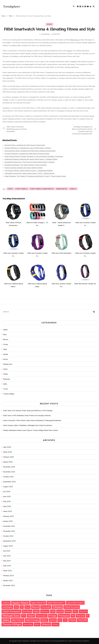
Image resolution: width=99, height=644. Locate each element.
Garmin (6, 354)
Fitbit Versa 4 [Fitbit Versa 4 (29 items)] (45, 611)
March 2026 (7, 452)
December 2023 (9, 586)
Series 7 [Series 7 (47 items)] (44, 620)
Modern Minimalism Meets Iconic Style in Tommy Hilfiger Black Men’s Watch (31, 430)
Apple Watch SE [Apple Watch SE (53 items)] (38, 603)
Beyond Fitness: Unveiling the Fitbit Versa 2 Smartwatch (25, 145)
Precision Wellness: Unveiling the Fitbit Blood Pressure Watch (27, 154)
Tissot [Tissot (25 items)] (65, 620)
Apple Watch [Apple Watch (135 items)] (20, 603)
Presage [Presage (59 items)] (53, 616)
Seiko (5, 384)
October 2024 (8, 536)
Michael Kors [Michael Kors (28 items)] (83, 611)
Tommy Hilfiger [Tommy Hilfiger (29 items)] (28, 624)
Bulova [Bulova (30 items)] (27, 607)
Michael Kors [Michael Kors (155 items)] (11, 616)
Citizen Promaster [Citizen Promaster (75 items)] (11, 611)
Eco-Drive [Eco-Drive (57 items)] (27, 611)
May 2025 (7, 501)
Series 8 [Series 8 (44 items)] (53, 620)
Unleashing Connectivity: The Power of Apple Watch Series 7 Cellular (29, 162)
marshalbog (45, 34)
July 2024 (7, 551)
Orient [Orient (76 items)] (31, 616)
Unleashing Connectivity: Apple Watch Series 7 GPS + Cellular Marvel (30, 173)
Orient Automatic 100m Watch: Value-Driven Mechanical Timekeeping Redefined (32, 420)
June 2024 (7, 556)
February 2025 (8, 516)
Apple (5, 330)
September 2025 (9, 482)
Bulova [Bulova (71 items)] (35, 607)
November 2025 (9, 472)
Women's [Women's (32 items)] (55, 624)
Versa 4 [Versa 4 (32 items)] (37, 624)
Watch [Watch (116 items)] (46, 624)
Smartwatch (62, 189)
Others (6, 374)
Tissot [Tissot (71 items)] (72, 620)
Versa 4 (70, 51)
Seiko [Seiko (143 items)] (6, 620)
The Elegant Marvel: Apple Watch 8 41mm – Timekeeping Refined (29, 171)
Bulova (6, 339)
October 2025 (8, 477)
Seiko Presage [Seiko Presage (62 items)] (32, 620)
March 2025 (7, 511)
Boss (5, 335)
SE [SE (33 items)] (88, 616)
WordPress (86, 641)
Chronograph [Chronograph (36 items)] (46, 607)
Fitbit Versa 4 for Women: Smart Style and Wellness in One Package (28, 411)
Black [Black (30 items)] (16, 607)
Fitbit (49, 24)
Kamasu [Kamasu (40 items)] (68, 611)
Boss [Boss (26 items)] (22, 607)
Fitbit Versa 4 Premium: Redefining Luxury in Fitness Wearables (17, 129)
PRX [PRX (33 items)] (73, 616)
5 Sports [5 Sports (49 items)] (6, 603)
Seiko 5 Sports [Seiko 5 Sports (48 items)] (18, 620)
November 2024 (9, 531)
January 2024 (8, 581)
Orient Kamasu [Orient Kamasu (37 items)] (42, 616)
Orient (5, 369)
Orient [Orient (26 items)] (24, 616)
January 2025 (8, 521)
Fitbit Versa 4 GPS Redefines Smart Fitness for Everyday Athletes (27, 416)
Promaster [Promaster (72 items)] (64, 616)
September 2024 (9, 541)
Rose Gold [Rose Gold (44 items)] (81, 616)
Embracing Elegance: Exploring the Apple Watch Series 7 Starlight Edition (31, 159)
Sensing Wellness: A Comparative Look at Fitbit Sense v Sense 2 (28, 148)
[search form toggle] (94, 7)
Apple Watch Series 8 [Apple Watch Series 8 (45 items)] (75, 603)
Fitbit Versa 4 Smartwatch (42, 189)
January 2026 (8, 462)
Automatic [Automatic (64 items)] (7, 607)
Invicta (5, 359)
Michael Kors (8, 364)
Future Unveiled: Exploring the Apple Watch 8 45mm (24, 168)
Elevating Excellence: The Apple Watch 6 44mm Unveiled (26, 165)
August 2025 (8, 487)
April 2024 (7, 566)
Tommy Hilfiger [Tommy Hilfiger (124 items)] (12, 624)
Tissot (6, 389)
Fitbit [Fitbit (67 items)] (36, 611)
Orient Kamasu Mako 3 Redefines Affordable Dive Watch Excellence (28, 425)
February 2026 (8, 457)
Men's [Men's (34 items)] (75, 611)
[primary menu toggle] (74, 7)
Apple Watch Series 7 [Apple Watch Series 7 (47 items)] (56, 603)
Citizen (6, 344)
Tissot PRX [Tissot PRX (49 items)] (82, 620)
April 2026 (7, 447)
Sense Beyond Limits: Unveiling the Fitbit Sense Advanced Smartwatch (30, 151)
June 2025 (7, 497)
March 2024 (7, 571)
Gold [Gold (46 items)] (53, 611)
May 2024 (7, 561)
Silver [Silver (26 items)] (60, 620)
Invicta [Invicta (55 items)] (60, 611)
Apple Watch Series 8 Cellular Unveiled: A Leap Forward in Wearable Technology (34, 156)
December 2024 (9, 526)
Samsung (6, 379)
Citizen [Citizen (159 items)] (57, 607)
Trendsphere (12, 7)
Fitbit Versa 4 (75, 40)
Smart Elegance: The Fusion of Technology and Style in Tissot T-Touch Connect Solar (35, 176)
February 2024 (8, 576)
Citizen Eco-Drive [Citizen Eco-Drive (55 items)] (72, 607)
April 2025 (7, 506)
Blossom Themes (68, 641)
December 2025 (9, 467)
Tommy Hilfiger (9, 394)
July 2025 (7, 492)
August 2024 (8, 546)
